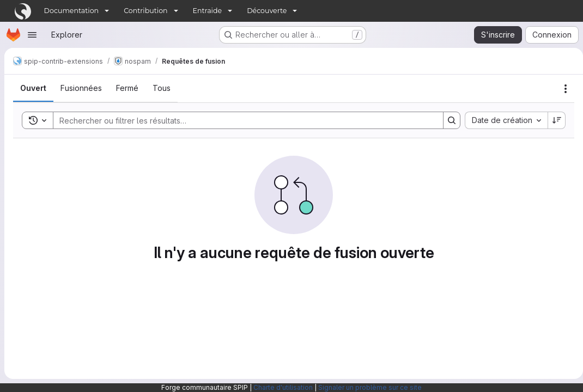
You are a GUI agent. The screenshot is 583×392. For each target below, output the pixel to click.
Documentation (72, 11)
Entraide (208, 11)
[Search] (241, 120)
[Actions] (561, 89)
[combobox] (502, 120)
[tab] (33, 88)
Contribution (145, 11)
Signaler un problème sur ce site (370, 387)
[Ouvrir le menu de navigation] (32, 35)
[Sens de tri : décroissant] (552, 120)
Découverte (267, 11)
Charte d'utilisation (283, 387)
